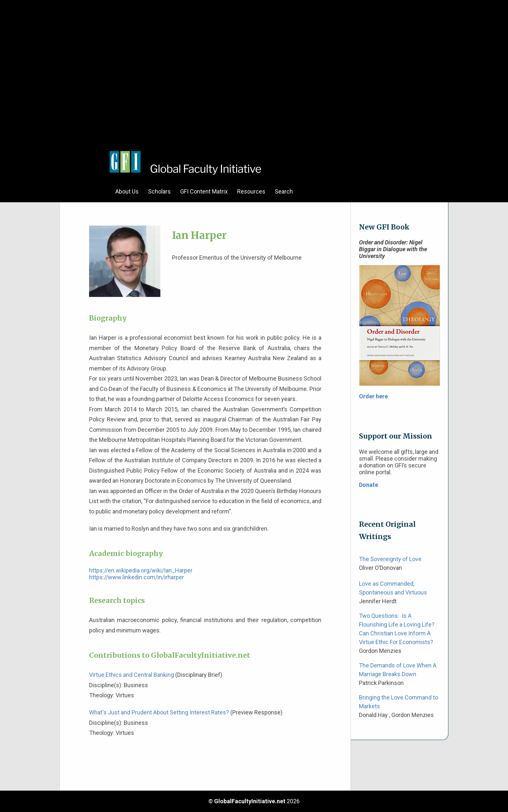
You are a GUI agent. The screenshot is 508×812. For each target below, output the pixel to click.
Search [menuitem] (284, 191)
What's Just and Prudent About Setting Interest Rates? (159, 712)
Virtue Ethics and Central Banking (132, 675)
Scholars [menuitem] (159, 191)
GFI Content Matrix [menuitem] (204, 191)
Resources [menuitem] (251, 191)
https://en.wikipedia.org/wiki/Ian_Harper (141, 570)
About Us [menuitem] (127, 191)
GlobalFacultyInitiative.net (250, 801)
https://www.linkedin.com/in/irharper (137, 577)
